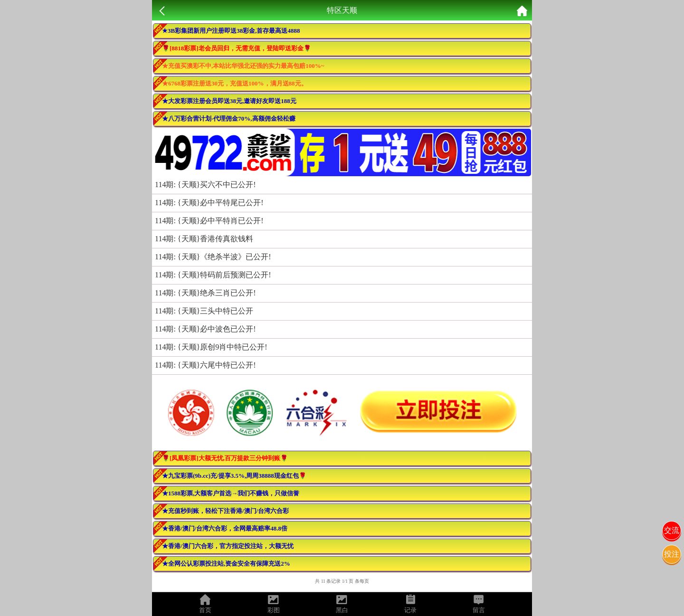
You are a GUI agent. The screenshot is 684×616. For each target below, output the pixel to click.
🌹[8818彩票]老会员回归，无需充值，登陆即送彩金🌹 (237, 48)
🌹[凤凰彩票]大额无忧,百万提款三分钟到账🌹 (225, 458)
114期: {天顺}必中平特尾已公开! (209, 203)
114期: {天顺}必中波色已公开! (205, 329)
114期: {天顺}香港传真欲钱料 (204, 239)
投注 (672, 554)
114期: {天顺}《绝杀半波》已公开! (213, 257)
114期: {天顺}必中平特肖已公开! (209, 221)
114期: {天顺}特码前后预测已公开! (213, 275)
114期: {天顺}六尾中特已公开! (205, 365)
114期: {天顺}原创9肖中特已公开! (211, 347)
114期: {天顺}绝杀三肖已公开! (205, 293)
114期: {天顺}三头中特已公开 (204, 311)
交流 (672, 530)
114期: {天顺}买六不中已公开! (205, 185)
